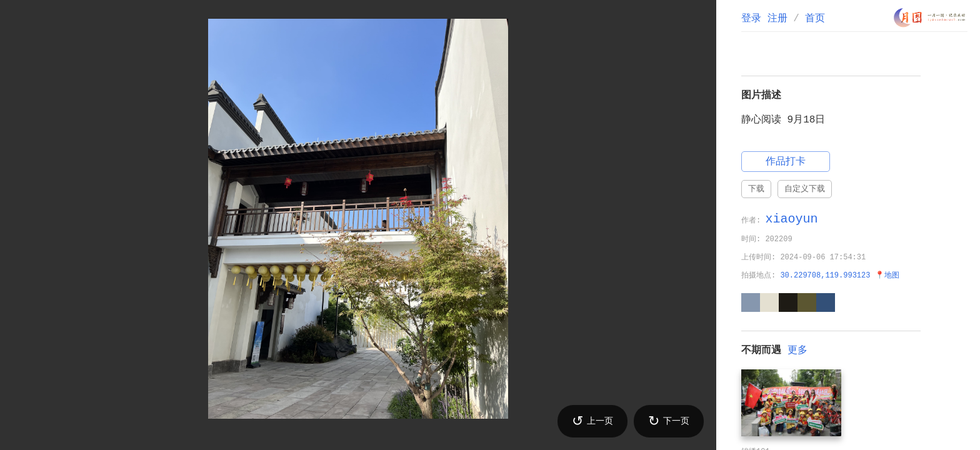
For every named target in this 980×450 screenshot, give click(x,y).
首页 (815, 19)
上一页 (592, 421)
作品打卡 (786, 162)
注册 (777, 19)
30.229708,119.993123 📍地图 (839, 276)
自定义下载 (805, 188)
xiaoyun (791, 219)
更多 (797, 351)
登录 (751, 19)
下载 (756, 188)
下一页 (669, 421)
